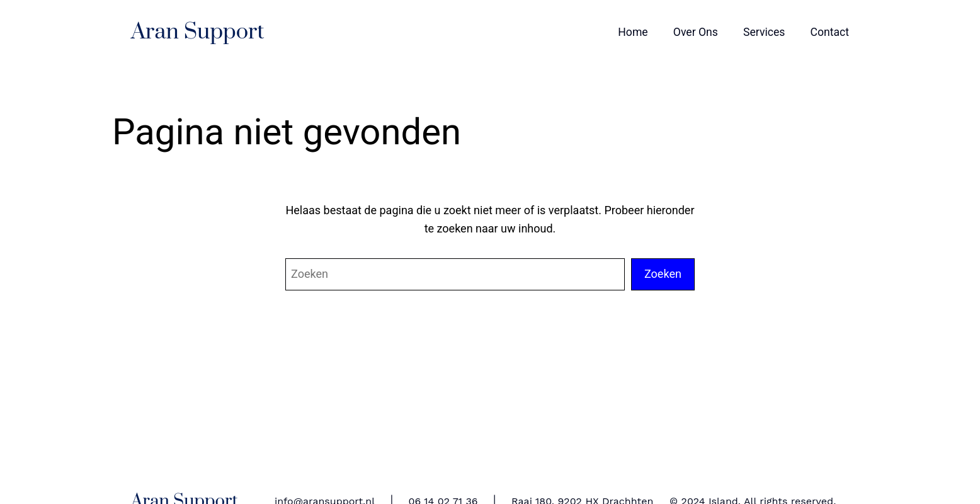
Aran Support (198, 32)
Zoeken (663, 274)
